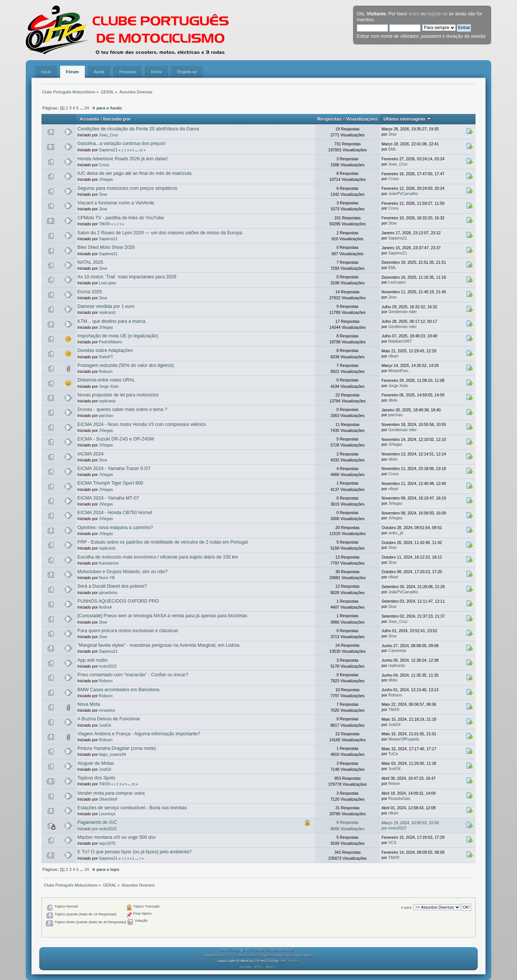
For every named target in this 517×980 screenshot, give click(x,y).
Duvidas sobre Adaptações (105, 350)
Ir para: (407, 907)
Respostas (329, 119)
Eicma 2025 (90, 292)
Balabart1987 (400, 341)
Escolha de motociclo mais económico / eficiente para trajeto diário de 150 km (158, 557)
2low (393, 134)
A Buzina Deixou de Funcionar (109, 719)
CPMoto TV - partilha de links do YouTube (121, 218)
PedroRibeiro (111, 342)
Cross (104, 165)
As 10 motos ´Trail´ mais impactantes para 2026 (127, 277)
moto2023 (108, 666)
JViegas (106, 179)
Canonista (397, 650)
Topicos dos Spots (96, 778)
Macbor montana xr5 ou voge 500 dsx (116, 837)
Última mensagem (407, 119)
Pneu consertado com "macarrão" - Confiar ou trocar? (133, 675)
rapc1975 (107, 843)
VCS (393, 843)
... (82, 108)
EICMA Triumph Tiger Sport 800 (110, 483)
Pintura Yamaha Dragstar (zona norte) (117, 748)
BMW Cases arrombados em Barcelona (118, 690)
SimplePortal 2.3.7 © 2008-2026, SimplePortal (241, 955)
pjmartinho (108, 593)
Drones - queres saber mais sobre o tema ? (122, 409)
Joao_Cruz (109, 135)
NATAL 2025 (90, 262)
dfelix (393, 400)
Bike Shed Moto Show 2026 (106, 247)
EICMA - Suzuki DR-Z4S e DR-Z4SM (116, 439)
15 (141, 150)
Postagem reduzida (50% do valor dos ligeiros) (126, 365)
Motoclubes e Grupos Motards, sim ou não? (123, 572)
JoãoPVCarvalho (403, 194)
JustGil (105, 725)
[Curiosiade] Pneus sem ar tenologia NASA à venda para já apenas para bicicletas (162, 616)
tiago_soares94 (112, 754)
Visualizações (362, 119)
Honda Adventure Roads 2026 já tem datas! (123, 159)
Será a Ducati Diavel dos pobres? (112, 586)
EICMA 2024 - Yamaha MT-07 (108, 498)
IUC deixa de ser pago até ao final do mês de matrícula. (135, 173)
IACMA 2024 (90, 454)
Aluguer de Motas (96, 763)
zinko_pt (396, 533)
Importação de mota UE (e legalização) (118, 336)
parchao (106, 415)
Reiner (394, 783)
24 (87, 108)
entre (414, 14)
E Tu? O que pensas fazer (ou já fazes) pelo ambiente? (134, 852)
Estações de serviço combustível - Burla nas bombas (132, 808)
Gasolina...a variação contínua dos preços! (121, 143)
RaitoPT (106, 357)
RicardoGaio (400, 798)
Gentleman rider (403, 312)
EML (393, 149)
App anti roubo (92, 660)
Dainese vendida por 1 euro (106, 306)
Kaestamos (109, 563)
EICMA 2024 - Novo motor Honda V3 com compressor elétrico (142, 424)
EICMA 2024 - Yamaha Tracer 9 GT (114, 469)
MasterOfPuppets (404, 739)
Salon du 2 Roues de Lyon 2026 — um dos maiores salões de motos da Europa (160, 233)
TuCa (393, 754)
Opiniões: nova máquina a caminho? (115, 528)
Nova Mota (89, 704)
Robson (106, 371)
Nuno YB (107, 578)
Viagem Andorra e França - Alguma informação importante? (139, 734)
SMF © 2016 (254, 950)
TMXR (105, 224)
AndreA (105, 607)
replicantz (107, 312)
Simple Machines (280, 950)
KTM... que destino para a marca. (112, 321)
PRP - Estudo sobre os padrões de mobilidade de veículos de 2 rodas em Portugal (162, 542)
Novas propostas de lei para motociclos (118, 395)
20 (133, 784)
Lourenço (107, 814)
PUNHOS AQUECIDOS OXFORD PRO (118, 601)
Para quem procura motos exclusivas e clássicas (128, 631)
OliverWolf (108, 799)
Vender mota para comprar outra (111, 793)
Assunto (89, 119)
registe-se (437, 14)
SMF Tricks (288, 961)
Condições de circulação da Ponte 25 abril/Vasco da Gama (138, 129)
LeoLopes (108, 283)
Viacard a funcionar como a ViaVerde (116, 203)
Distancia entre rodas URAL (106, 380)
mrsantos (107, 710)
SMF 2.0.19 (230, 950)
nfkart (394, 356)
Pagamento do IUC (97, 822)
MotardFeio (399, 371)
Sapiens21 (108, 150)
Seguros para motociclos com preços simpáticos (127, 188)
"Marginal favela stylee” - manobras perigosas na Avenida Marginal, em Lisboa (158, 645)
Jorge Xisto (109, 386)
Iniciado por (117, 119)
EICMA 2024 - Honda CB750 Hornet (115, 513)
